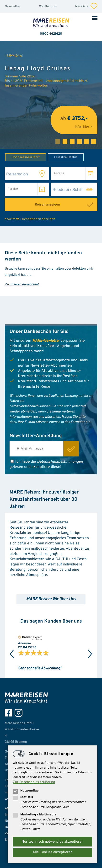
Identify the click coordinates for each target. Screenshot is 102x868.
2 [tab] (65, 141)
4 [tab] (79, 141)
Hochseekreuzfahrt (22, 157)
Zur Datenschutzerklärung (34, 782)
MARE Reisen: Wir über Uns (51, 599)
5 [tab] (86, 141)
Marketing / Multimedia (35, 815)
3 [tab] (72, 141)
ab (74, 120)
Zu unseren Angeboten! (22, 285)
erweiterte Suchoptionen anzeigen (30, 219)
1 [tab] (58, 141)
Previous (12, 654)
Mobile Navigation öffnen (95, 18)
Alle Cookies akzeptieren (52, 852)
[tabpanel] (51, 95)
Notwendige (26, 791)
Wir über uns (48, 6)
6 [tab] (94, 141)
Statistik (23, 797)
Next (90, 654)
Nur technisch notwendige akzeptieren (52, 842)
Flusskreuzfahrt (63, 157)
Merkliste (86, 6)
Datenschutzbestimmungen (60, 462)
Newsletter (13, 6)
